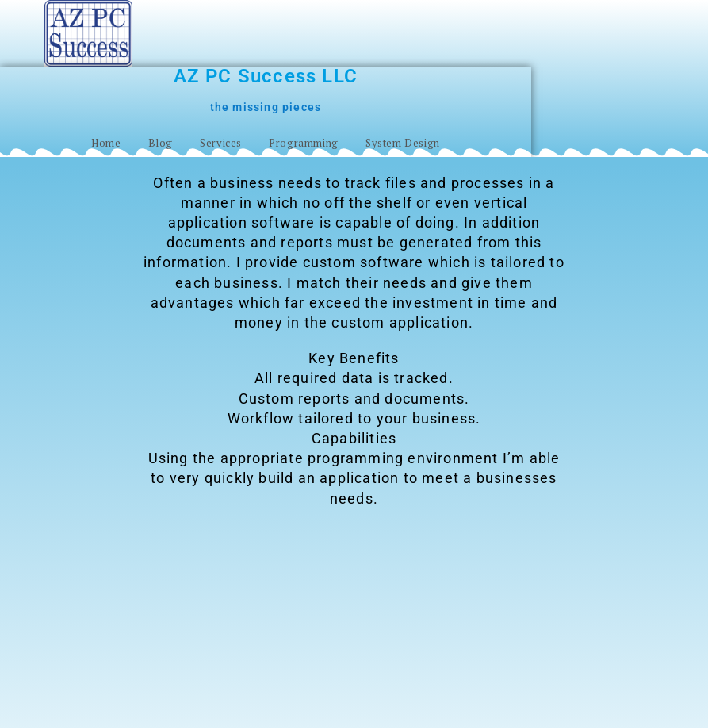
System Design (403, 143)
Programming (304, 143)
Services (221, 143)
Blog (161, 143)
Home (106, 143)
